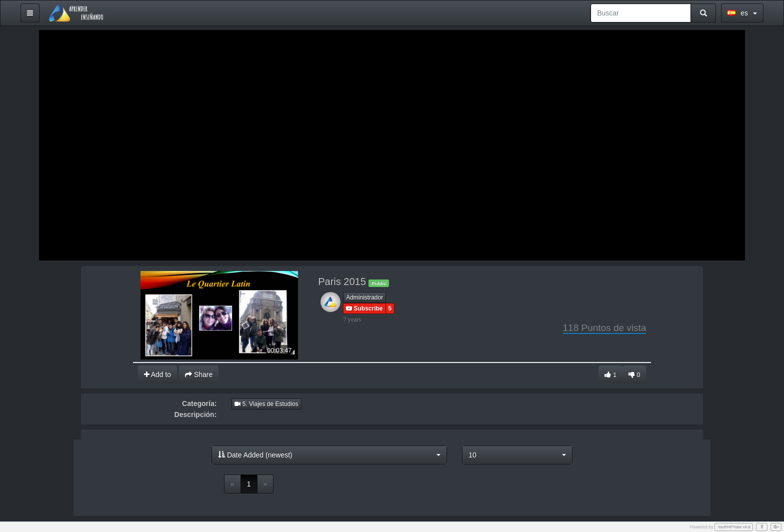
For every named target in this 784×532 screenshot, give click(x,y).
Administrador (364, 297)
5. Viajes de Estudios (266, 404)
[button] (329, 455)
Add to (158, 374)
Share (199, 374)
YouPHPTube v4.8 (734, 527)
